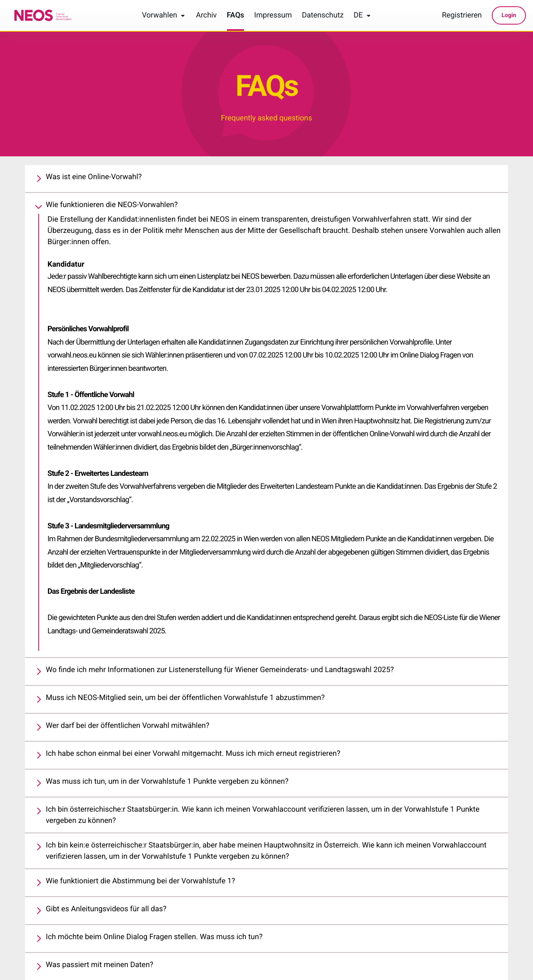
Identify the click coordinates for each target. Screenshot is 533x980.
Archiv (206, 15)
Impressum (273, 15)
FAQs (236, 15)
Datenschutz (323, 15)
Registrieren (462, 15)
